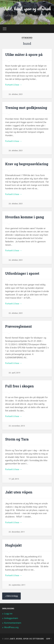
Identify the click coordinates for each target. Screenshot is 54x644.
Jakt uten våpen (19, 492)
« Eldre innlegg (11, 596)
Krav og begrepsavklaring (27, 164)
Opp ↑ (49, 639)
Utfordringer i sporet (22, 273)
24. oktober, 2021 (16, 94)
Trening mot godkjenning (26, 108)
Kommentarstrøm (13, 623)
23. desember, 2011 (17, 532)
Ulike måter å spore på (24, 55)
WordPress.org (11, 627)
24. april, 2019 (14, 373)
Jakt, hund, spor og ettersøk (27, 9)
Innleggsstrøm (11, 618)
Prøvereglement (19, 326)
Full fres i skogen (19, 386)
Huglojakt (13, 545)
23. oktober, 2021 (16, 313)
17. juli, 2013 (14, 479)
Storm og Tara (17, 439)
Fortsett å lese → (14, 85)
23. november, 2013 (17, 426)
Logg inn (8, 614)
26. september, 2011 (17, 585)
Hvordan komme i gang (25, 217)
